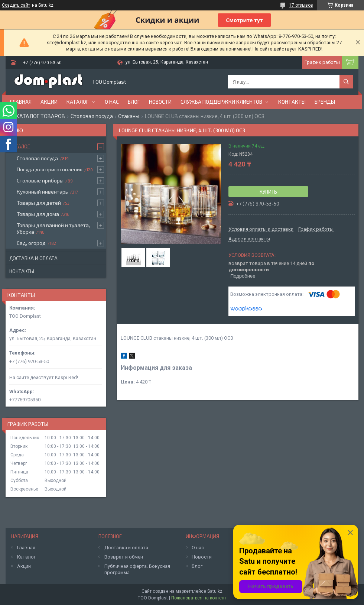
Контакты (292, 102)
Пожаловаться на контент (199, 598)
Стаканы (129, 116)
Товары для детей (39, 203)
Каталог (78, 102)
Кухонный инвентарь (42, 192)
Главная (21, 102)
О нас (112, 102)
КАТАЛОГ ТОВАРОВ (40, 116)
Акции (49, 102)
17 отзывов (301, 5)
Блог (134, 102)
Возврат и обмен (124, 557)
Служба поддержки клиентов (221, 102)
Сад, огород (31, 243)
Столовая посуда (92, 116)
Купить (268, 192)
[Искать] (346, 82)
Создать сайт (16, 5)
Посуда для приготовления (50, 169)
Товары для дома (38, 214)
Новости (160, 102)
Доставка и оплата (33, 258)
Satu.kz (215, 591)
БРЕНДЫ (325, 102)
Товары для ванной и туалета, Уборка (53, 228)
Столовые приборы (40, 180)
